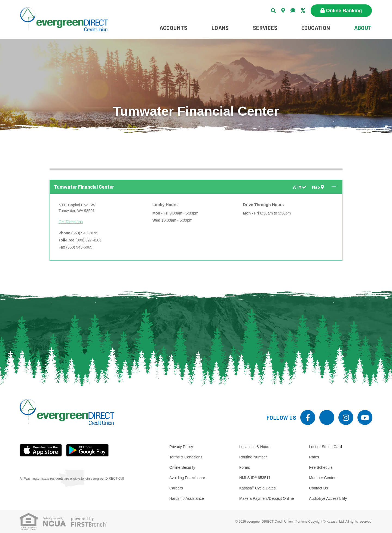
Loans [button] (220, 28)
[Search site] (273, 11)
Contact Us (318, 488)
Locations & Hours (255, 447)
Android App (87, 450)
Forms (245, 467)
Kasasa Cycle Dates (258, 488)
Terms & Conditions (186, 457)
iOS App (41, 450)
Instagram (346, 417)
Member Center (322, 478)
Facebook (308, 417)
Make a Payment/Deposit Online (267, 498)
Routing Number (253, 457)
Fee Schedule (321, 467)
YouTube (365, 417)
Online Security (182, 467)
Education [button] (316, 28)
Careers (176, 488)
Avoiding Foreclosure (187, 478)
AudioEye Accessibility (328, 498)
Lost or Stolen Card (325, 447)
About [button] (363, 28)
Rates (314, 457)
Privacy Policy (181, 447)
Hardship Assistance (187, 498)
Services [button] (265, 28)
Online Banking (344, 11)
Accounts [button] (174, 28)
